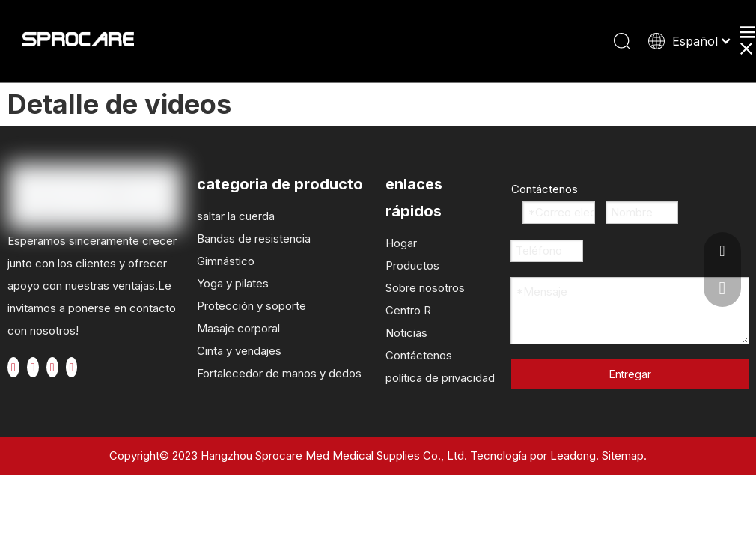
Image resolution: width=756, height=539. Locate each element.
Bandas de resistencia (254, 238)
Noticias (406, 333)
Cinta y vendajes (239, 351)
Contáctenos (419, 355)
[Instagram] (72, 367)
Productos (412, 265)
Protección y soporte (252, 306)
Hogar (401, 243)
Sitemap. (624, 456)
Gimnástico (226, 261)
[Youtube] (52, 367)
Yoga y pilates (233, 283)
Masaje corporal (238, 328)
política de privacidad (440, 378)
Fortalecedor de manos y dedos (279, 373)
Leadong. (574, 456)
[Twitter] (33, 367)
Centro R (408, 310)
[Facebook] (13, 367)
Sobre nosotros (425, 288)
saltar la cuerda (236, 216)
